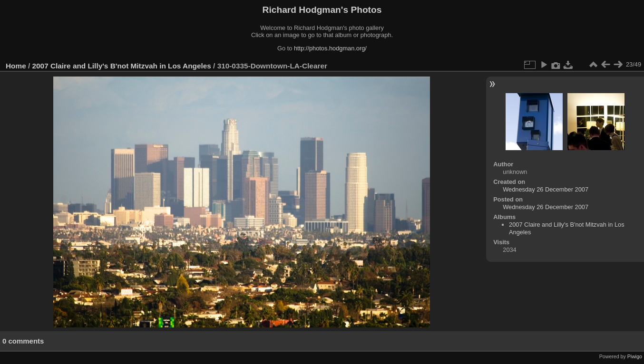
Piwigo (635, 356)
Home (16, 66)
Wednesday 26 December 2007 (546, 189)
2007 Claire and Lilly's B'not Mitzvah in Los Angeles (122, 66)
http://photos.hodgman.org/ (330, 48)
